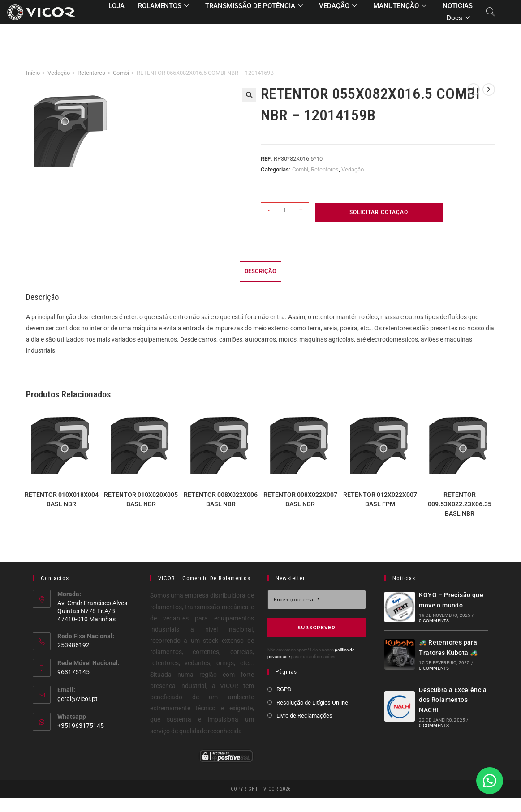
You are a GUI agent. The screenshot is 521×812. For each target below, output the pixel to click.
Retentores (91, 73)
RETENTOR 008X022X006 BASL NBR (221, 499)
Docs (458, 18)
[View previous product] (474, 90)
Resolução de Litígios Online (312, 703)
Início (33, 73)
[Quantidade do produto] (285, 210)
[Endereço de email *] (317, 600)
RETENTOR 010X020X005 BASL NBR (141, 499)
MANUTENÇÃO (400, 6)
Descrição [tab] (260, 271)
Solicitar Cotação (379, 212)
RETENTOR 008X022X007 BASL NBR (300, 499)
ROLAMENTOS (164, 6)
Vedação (59, 73)
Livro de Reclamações (304, 716)
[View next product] (489, 90)
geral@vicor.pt (78, 699)
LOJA (116, 6)
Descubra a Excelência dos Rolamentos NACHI (453, 700)
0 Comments (434, 621)
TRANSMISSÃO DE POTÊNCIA (254, 6)
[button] (249, 95)
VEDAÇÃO (338, 6)
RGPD (284, 689)
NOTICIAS (458, 6)
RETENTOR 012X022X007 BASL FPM (380, 499)
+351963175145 (81, 726)
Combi (121, 73)
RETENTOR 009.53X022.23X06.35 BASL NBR (460, 504)
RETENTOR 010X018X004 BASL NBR (62, 499)
